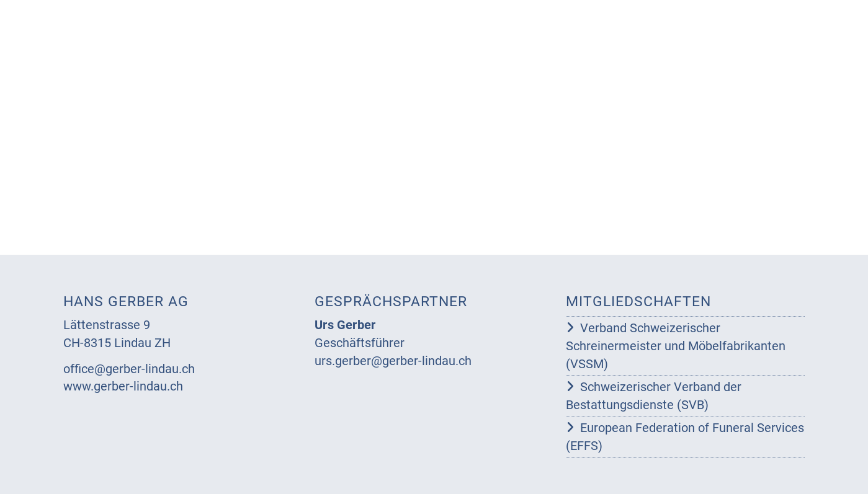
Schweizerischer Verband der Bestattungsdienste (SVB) (654, 396)
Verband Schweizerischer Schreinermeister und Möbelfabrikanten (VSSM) (676, 346)
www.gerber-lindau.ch (123, 386)
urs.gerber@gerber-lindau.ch (393, 361)
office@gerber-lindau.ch (129, 369)
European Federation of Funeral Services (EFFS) (685, 437)
